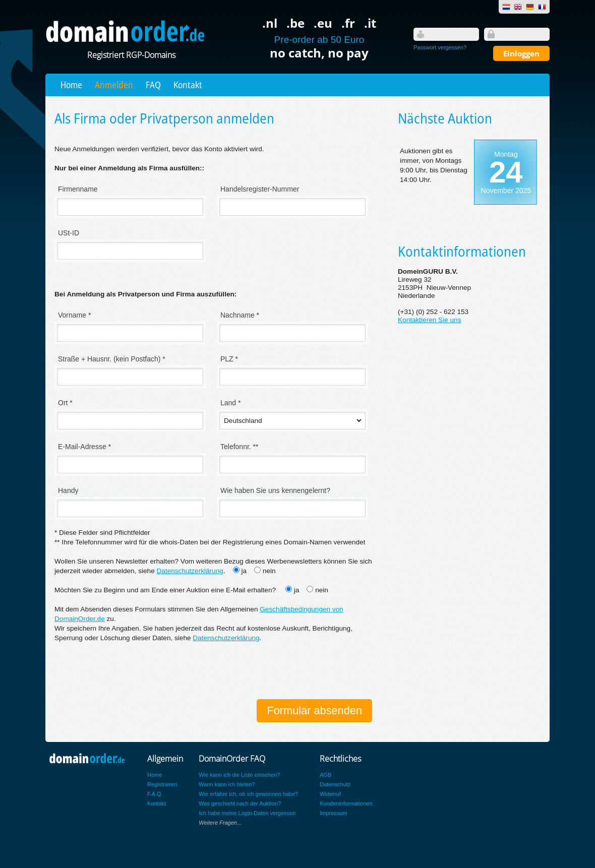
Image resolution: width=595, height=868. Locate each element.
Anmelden (114, 85)
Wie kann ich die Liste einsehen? (239, 775)
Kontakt (188, 85)
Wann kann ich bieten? (227, 784)
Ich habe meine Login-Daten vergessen (247, 813)
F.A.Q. (155, 794)
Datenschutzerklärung (190, 571)
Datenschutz (335, 784)
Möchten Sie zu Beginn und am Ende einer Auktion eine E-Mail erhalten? (166, 590)
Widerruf (330, 794)
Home (71, 85)
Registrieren (162, 784)
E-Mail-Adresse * (84, 447)
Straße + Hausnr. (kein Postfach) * (112, 359)
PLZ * (229, 359)
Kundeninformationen (346, 803)
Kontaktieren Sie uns (429, 320)
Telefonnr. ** (240, 447)
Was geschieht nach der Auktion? (240, 803)
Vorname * (74, 315)
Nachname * (240, 315)
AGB (325, 775)
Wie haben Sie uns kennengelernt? (275, 490)
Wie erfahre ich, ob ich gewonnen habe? (248, 794)
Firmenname (78, 189)
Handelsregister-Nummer (260, 189)
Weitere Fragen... (220, 823)
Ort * (65, 403)
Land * (230, 403)
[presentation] (131, 672)
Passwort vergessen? (440, 47)
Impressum (333, 813)
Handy (68, 490)
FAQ (153, 85)
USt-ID (69, 233)
